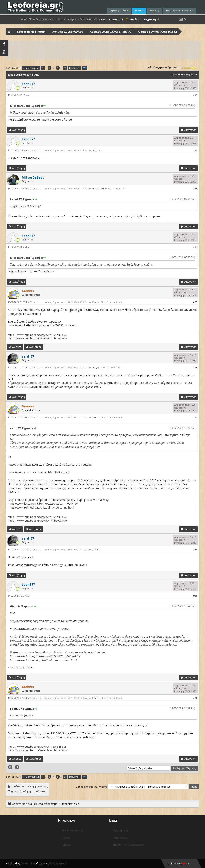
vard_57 (96, 367)
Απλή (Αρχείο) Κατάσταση (129, 845)
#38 (195, 549)
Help (66, 838)
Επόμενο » (74, 68)
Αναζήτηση (121, 831)
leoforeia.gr (121, 838)
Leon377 (96, 150)
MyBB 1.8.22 (28, 863)
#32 (195, 150)
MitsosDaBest (98, 189)
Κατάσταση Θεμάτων (184, 75)
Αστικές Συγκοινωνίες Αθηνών (110, 32)
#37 (195, 417)
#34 (195, 247)
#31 (195, 95)
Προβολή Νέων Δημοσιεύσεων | (36, 19)
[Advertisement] (103, 50)
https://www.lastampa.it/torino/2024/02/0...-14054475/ (43, 504)
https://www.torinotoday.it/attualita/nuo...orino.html (41, 508)
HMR (192, 863)
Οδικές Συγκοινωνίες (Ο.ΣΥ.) (158, 32)
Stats (67, 845)
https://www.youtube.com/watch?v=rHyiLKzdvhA (39, 472)
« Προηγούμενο (31, 68)
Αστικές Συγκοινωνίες (68, 32)
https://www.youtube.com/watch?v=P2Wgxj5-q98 (37, 335)
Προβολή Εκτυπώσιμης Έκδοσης (29, 786)
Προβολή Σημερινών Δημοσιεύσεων (76, 19)
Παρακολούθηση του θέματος (29, 791)
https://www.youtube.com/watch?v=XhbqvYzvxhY (38, 338)
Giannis (96, 302)
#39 (195, 596)
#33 (195, 189)
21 (65, 68)
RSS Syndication (72, 831)
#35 (195, 302)
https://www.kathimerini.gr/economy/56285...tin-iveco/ (43, 325)
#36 (195, 367)
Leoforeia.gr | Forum (31, 32)
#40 (195, 698)
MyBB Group (59, 863)
